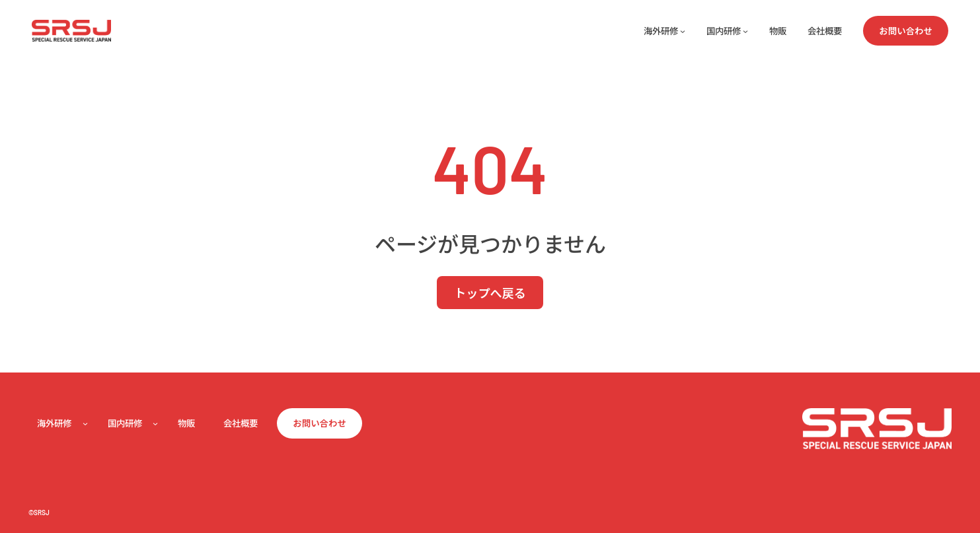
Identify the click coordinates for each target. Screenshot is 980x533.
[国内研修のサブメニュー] (745, 31)
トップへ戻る (490, 293)
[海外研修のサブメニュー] (683, 31)
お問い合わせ (906, 30)
